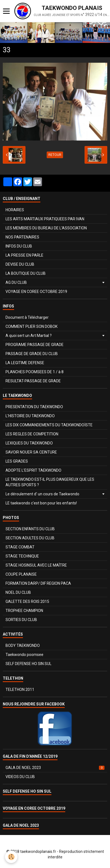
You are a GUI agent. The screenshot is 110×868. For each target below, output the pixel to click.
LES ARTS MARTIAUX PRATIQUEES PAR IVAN (45, 219)
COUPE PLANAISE (21, 574)
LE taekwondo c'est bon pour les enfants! (41, 503)
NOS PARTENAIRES (22, 237)
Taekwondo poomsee (24, 655)
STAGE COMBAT (20, 547)
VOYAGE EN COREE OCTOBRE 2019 (36, 292)
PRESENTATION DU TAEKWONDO (34, 407)
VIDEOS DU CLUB (20, 777)
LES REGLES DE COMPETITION (32, 434)
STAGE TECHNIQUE (22, 556)
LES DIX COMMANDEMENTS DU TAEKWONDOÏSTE (49, 425)
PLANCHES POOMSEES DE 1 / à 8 (35, 372)
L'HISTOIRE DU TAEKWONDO (30, 416)
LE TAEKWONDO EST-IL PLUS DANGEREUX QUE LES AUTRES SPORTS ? (50, 482)
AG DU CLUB (16, 282)
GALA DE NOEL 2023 (55, 768)
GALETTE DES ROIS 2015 (27, 601)
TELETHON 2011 (20, 690)
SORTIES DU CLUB (21, 620)
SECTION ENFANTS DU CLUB (30, 529)
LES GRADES (17, 461)
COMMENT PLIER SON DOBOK (32, 326)
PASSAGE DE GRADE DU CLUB (32, 354)
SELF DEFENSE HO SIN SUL (28, 664)
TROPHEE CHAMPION (24, 611)
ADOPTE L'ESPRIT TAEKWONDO (33, 470)
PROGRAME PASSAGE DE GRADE (35, 345)
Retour (55, 155)
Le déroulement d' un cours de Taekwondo (42, 494)
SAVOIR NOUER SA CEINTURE (31, 452)
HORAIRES (15, 210)
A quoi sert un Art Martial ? (29, 336)
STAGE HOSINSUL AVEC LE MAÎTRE (36, 565)
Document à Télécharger (27, 317)
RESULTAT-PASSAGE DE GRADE (33, 381)
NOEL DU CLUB (18, 592)
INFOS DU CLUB (19, 246)
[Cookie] (11, 857)
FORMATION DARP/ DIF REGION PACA (38, 583)
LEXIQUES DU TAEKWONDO (29, 443)
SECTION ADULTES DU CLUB (30, 538)
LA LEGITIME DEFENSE (25, 363)
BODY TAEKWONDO (23, 645)
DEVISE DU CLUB (20, 264)
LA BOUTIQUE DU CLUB (26, 273)
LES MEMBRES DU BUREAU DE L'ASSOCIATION (46, 228)
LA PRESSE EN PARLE (24, 255)
